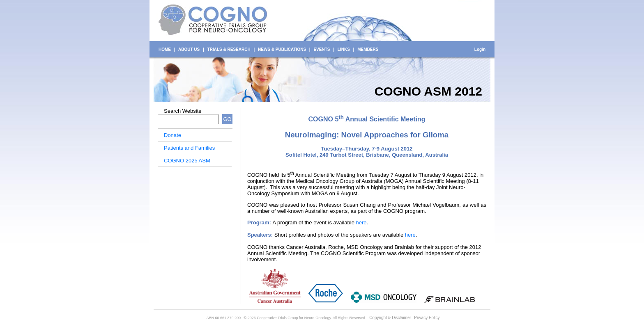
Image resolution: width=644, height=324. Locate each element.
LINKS (344, 49)
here (361, 222)
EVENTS (322, 49)
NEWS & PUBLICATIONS (282, 49)
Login (480, 49)
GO (227, 119)
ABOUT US (189, 49)
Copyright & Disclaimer (390, 318)
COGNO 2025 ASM (187, 161)
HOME (165, 49)
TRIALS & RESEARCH (229, 49)
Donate (172, 135)
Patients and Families (189, 148)
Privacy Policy (427, 318)
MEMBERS (368, 49)
